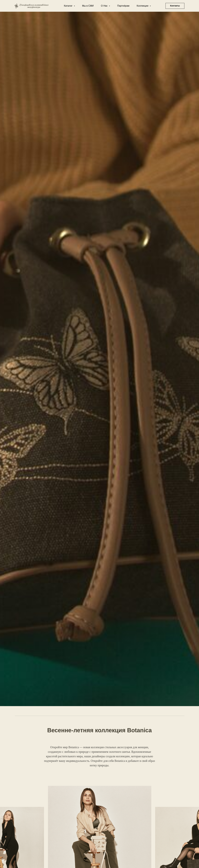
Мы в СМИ (88, 6)
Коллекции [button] (143, 6)
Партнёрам (123, 6)
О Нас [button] (105, 6)
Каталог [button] (69, 6)
